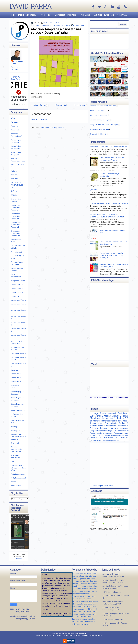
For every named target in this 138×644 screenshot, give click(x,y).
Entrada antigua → (81, 105)
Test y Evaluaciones (18, 474)
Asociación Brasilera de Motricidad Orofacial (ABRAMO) (115, 587)
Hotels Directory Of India (65, 636)
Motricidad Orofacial (28, 15)
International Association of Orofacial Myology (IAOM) (113, 603)
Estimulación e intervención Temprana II (16, 216)
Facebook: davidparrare (99, 110)
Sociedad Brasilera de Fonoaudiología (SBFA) (111, 609)
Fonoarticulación (17, 252)
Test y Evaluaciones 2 (18, 478)
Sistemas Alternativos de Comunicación (16, 449)
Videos (13, 482)
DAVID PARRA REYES (51, 23)
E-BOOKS (14, 195)
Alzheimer (14, 122)
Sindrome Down (17, 443)
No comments (78, 25)
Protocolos (46, 15)
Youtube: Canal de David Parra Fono (103, 106)
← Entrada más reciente (39, 105)
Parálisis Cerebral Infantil (111, 413)
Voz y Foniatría (16, 486)
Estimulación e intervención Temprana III (55, 25)
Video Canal (122, 15)
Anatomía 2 (15, 130)
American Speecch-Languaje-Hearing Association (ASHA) (113, 581)
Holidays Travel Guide (82, 636)
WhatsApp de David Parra (99, 129)
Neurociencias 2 (17, 378)
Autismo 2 (14, 179)
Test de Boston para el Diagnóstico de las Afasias (18, 468)
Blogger (19, 559)
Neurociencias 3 (17, 382)
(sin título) (94, 190)
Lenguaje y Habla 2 (18, 288)
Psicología (15, 427)
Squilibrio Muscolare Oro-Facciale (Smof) (115, 624)
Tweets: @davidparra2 (98, 134)
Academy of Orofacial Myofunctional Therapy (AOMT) (114, 575)
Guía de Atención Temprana (109, 420)
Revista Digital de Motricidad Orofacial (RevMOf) (18, 437)
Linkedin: (100, 120)
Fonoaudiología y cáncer (109, 440)
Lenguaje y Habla (17, 285)
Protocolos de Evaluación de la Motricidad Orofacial (109, 147)
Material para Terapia (18, 300)
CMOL (54, 636)
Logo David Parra (96, 636)
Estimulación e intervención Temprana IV (16, 233)
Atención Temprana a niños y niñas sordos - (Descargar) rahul (56, 31)
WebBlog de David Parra (103, 486)
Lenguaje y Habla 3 (18, 292)
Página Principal (61, 105)
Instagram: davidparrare (99, 115)
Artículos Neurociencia (104, 15)
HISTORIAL (15, 77)
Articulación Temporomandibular (116, 433)
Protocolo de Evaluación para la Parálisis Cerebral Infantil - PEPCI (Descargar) (111, 255)
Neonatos (14, 370)
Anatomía (14, 126)
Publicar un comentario (40, 119)
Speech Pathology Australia (113, 619)
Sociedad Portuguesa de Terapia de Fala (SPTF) (116, 615)
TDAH (13, 462)
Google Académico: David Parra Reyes (104, 125)
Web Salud (86, 15)
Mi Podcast (60, 15)
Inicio (13, 15)
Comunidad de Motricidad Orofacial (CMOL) (116, 597)
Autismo (14, 175)
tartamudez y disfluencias (116, 438)
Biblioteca (73, 15)
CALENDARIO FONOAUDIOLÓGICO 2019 (18, 185)
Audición (36, 25)
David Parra (31, 6)
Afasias (14, 118)
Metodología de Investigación (103, 418)
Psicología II (15, 431)
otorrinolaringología (18, 410)
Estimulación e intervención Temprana (16, 208)
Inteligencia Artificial (18, 281)
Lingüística (15, 296)
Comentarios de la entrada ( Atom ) (53, 127)
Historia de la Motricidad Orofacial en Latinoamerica (109, 203)
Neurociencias (16, 374)
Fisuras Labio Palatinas (107, 435)
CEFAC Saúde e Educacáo (112, 592)
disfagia (14, 191)
